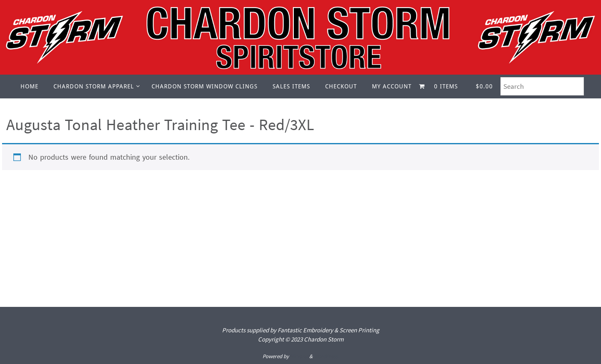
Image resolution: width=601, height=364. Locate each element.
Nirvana (299, 356)
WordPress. (326, 356)
